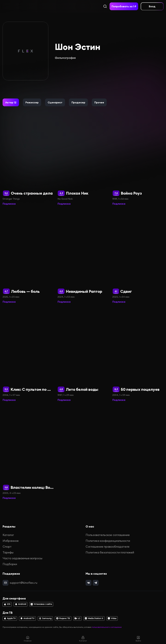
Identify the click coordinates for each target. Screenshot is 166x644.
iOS (7, 604)
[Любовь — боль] (28, 257)
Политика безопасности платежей (110, 552)
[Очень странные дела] (28, 159)
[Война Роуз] (138, 159)
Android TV (27, 618)
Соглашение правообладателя (107, 547)
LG (77, 618)
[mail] (6, 583)
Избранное (11, 541)
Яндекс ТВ (63, 618)
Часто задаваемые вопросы (22, 558)
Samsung (45, 618)
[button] (11, 102)
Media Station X (94, 618)
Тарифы (8, 552)
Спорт (7, 547)
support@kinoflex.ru (24, 583)
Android (21, 604)
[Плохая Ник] (83, 159)
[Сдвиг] (138, 257)
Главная (28, 639)
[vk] (89, 583)
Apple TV (10, 618)
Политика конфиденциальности (108, 541)
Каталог (8, 535)
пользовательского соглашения (107, 627)
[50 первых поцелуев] (138, 355)
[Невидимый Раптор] (83, 257)
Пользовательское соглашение (108, 535)
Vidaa (112, 618)
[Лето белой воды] (83, 355)
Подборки (10, 564)
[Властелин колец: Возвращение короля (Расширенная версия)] (28, 453)
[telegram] (96, 583)
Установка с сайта (41, 604)
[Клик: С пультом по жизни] (28, 355)
